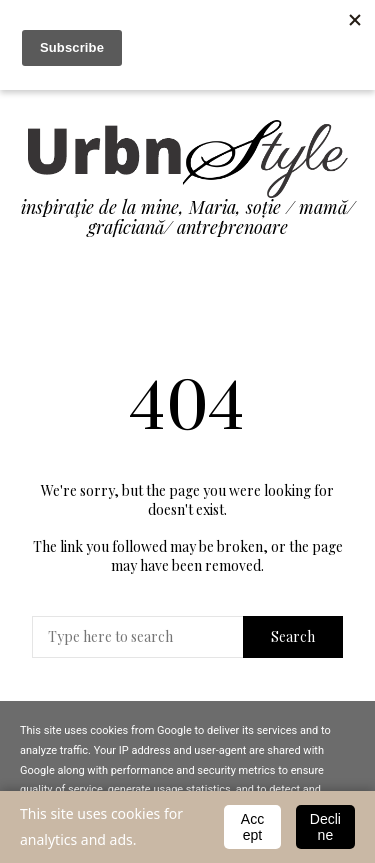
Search (293, 636)
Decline (325, 827)
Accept (252, 827)
